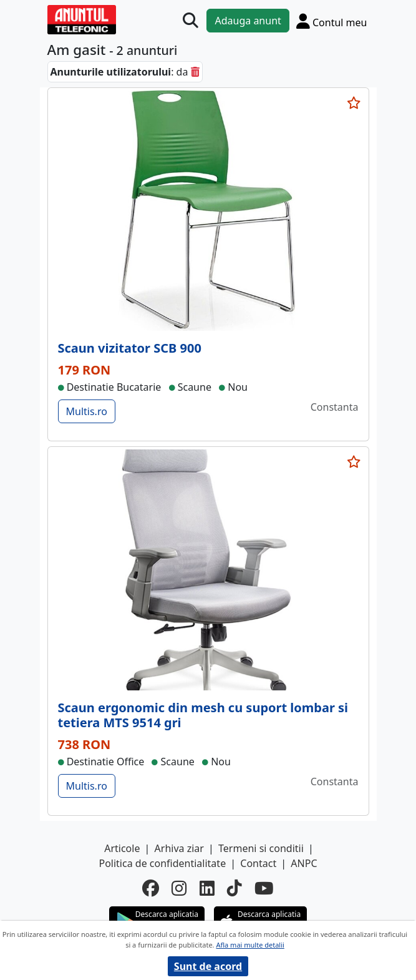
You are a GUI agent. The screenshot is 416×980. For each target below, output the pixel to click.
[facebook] (151, 889)
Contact (258, 863)
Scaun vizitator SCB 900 (130, 348)
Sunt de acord (208, 966)
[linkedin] (207, 889)
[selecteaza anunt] (354, 103)
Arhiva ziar (179, 848)
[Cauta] (191, 21)
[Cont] (332, 21)
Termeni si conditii (261, 848)
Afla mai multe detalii (250, 945)
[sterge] (195, 72)
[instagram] (179, 889)
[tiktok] (235, 889)
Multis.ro (87, 411)
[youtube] (264, 889)
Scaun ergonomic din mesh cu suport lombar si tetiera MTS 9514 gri (203, 715)
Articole (122, 848)
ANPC (304, 863)
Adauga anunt (248, 21)
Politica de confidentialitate (162, 863)
